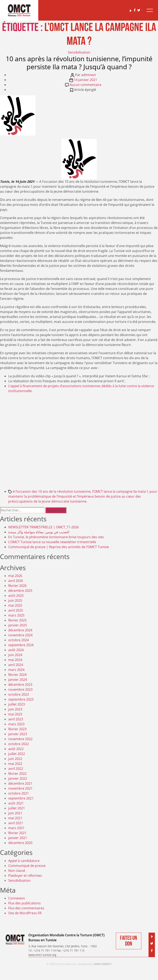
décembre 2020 (20, 843)
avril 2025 (16, 610)
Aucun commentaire (86, 85)
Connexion (17, 898)
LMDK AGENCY (102, 964)
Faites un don (128, 941)
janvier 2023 (18, 734)
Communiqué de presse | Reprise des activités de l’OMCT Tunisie (59, 547)
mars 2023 (16, 724)
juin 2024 (15, 655)
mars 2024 (16, 670)
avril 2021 (16, 823)
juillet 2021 (17, 808)
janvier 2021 (18, 838)
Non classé (17, 871)
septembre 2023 (21, 699)
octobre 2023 (19, 694)
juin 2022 (15, 759)
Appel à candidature (24, 861)
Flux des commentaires (26, 908)
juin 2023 (15, 709)
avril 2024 (16, 665)
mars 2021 (16, 828)
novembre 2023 (20, 689)
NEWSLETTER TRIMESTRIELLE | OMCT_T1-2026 (44, 527)
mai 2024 (15, 660)
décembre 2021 (20, 783)
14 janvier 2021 (85, 80)
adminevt (89, 75)
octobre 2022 (19, 744)
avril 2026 (16, 581)
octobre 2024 (19, 640)
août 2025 (16, 596)
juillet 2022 (17, 754)
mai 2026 (15, 576)
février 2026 (17, 586)
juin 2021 (15, 813)
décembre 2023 (20, 685)
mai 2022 (15, 764)
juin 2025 (15, 600)
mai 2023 (15, 714)
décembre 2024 (20, 630)
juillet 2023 (17, 704)
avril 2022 (16, 769)
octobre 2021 (19, 793)
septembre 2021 (21, 798)
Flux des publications (24, 903)
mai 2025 (15, 605)
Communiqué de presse (27, 866)
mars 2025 (16, 615)
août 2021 (16, 803)
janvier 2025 (18, 625)
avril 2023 (16, 719)
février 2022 (17, 774)
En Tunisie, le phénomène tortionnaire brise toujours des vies (56, 537)
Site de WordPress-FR (25, 913)
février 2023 (17, 729)
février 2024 (17, 675)
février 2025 (17, 620)
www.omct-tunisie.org (42, 955)
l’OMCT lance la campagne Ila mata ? (120, 491)
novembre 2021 (20, 788)
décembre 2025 (20, 591)
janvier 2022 (18, 778)
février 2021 (17, 833)
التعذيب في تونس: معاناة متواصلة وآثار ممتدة (39, 532)
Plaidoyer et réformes (25, 876)
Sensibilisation (79, 52)
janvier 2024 (18, 680)
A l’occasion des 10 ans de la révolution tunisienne (52, 491)
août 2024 (16, 650)
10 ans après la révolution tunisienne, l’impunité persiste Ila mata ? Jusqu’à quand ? (79, 63)
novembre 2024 (20, 635)
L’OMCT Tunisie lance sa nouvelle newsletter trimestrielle (52, 542)
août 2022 (16, 749)
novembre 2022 (20, 739)
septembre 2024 (21, 645)
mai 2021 (15, 818)
